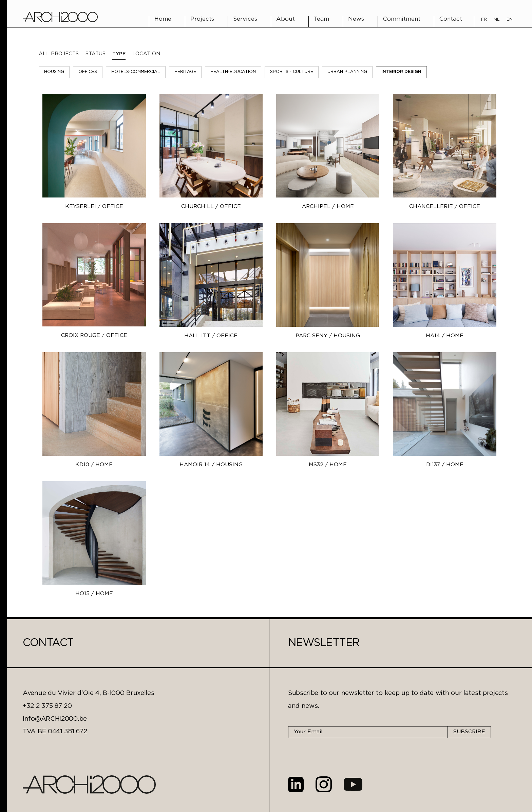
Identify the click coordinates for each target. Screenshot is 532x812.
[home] (60, 17)
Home (163, 19)
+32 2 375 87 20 (47, 706)
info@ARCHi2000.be (55, 719)
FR (484, 20)
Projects (202, 19)
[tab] (96, 54)
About (286, 19)
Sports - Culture (292, 72)
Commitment (402, 19)
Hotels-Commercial (136, 72)
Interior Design (401, 72)
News (356, 19)
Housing (54, 72)
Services (245, 19)
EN (510, 20)
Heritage (185, 72)
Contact (451, 19)
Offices (88, 72)
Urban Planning (347, 72)
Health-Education (233, 72)
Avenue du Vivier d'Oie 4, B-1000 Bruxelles (88, 693)
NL (497, 20)
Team (321, 19)
